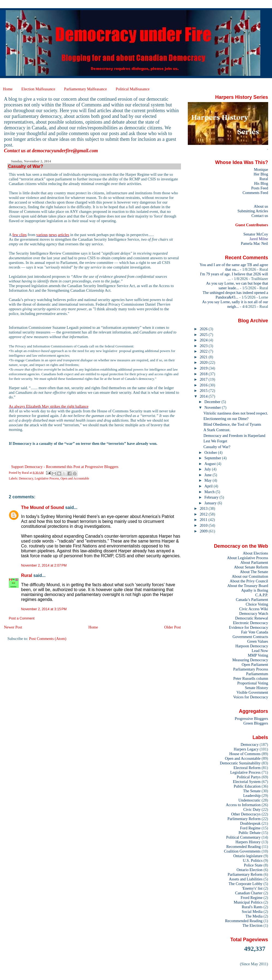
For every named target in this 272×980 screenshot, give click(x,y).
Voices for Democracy (250, 697)
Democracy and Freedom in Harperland (235, 436)
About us (261, 206)
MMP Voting (258, 655)
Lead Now (260, 651)
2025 (204, 335)
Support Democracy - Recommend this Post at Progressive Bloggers (65, 467)
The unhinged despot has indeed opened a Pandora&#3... (235, 295)
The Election (253, 925)
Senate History (257, 688)
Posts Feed (260, 188)
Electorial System (247, 782)
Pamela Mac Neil (255, 243)
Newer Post (13, 627)
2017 (204, 379)
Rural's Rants (252, 907)
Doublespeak (250, 823)
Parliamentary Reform (245, 874)
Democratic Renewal (252, 618)
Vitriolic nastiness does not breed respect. (236, 413)
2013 (204, 508)
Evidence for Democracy (249, 627)
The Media (254, 916)
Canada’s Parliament (252, 600)
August (211, 464)
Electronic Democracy (251, 623)
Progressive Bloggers (251, 719)
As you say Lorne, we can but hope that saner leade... (237, 286)
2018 (204, 374)
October (211, 452)
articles (64, 235)
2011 (204, 520)
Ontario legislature (248, 856)
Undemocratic (250, 800)
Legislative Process (47, 478)
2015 (204, 391)
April (209, 486)
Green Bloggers (256, 723)
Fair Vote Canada (254, 632)
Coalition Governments (242, 851)
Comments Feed (255, 193)
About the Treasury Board (248, 586)
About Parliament (254, 562)
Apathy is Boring (255, 590)
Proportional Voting (253, 683)
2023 (204, 346)
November (213, 407)
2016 (204, 385)
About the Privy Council (249, 581)
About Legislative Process (248, 558)
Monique (261, 169)
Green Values (258, 641)
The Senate (252, 791)
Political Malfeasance (132, 89)
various (42, 235)
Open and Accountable (75, 478)
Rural (26, 575)
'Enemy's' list (252, 888)
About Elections (256, 553)
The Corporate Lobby (246, 884)
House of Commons (245, 754)
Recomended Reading (243, 847)
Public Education (247, 786)
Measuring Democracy (250, 660)
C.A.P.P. (262, 595)
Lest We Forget (215, 441)
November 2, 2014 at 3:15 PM (44, 609)
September (213, 458)
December (213, 402)
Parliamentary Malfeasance (85, 89)
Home (8, 89)
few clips (20, 235)
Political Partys (249, 777)
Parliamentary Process (251, 669)
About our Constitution (250, 576)
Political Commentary (243, 837)
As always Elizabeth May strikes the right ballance (49, 406)
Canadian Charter (249, 893)
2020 (204, 362)
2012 (204, 514)
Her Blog (261, 174)
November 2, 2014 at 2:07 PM (44, 565)
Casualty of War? (217, 447)
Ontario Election (250, 870)
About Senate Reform (251, 567)
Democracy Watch (254, 613)
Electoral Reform (247, 768)
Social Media (252, 912)
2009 (204, 531)
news (53, 235)
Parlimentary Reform (244, 819)
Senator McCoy (256, 234)
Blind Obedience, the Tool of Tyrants (232, 424)
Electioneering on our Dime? (226, 419)
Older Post (172, 627)
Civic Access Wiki (254, 609)
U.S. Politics (253, 860)
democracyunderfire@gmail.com (65, 151)
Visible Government (252, 692)
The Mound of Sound (42, 507)
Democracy (26, 478)
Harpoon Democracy (252, 646)
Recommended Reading (244, 921)
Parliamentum (257, 674)
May (208, 480)
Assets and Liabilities (246, 879)
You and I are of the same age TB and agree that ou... (234, 267)
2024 (204, 340)
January (211, 503)
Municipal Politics (248, 902)
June (208, 475)
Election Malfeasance (38, 89)
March (210, 492)
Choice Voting (257, 604)
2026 (204, 329)
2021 (204, 357)
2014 (204, 396)
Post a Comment (22, 618)
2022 (204, 351)
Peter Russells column (251, 678)
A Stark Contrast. (217, 430)
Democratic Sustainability (240, 763)
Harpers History (248, 842)
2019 (204, 368)
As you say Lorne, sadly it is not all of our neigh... (235, 304)
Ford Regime (250, 828)
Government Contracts (250, 637)
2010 (204, 525)
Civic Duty (252, 809)
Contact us (260, 216)
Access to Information (243, 805)
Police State (253, 865)
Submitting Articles (253, 211)
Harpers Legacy (246, 749)
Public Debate (250, 833)
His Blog (261, 183)
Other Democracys (246, 814)
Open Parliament (255, 665)
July (208, 469)
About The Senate (254, 572)
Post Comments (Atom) (48, 639)
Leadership (252, 796)
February (212, 497)
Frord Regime (252, 898)
